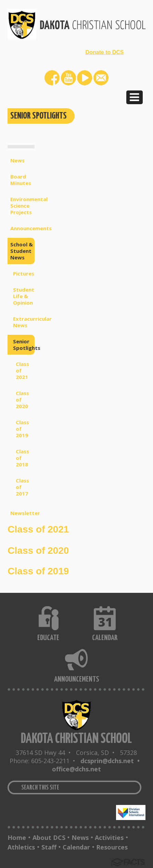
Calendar (76, 847)
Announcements (22, 228)
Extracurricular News (24, 322)
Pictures (24, 273)
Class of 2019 (22, 429)
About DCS (49, 838)
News (17, 160)
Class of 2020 (22, 400)
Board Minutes (21, 180)
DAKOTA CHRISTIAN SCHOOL (76, 739)
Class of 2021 (22, 370)
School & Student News (22, 251)
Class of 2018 (22, 458)
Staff (49, 847)
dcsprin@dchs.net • (112, 761)
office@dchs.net (76, 769)
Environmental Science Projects (22, 206)
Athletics (21, 847)
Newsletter (22, 513)
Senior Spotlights (24, 345)
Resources (112, 847)
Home (17, 838)
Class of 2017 (22, 487)
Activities (109, 838)
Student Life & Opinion (24, 296)
